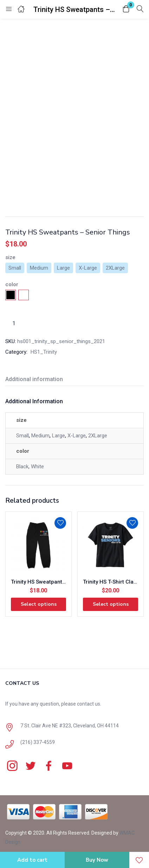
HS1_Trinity (44, 352)
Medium (40, 436)
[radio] (15, 268)
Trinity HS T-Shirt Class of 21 (111, 582)
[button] (126, 9)
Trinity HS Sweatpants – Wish (38, 582)
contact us (89, 704)
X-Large (77, 436)
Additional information (34, 379)
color (12, 284)
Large (59, 436)
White (37, 467)
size (10, 257)
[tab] (37, 380)
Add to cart (32, 860)
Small (22, 436)
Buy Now (97, 860)
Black (22, 467)
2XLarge (98, 436)
